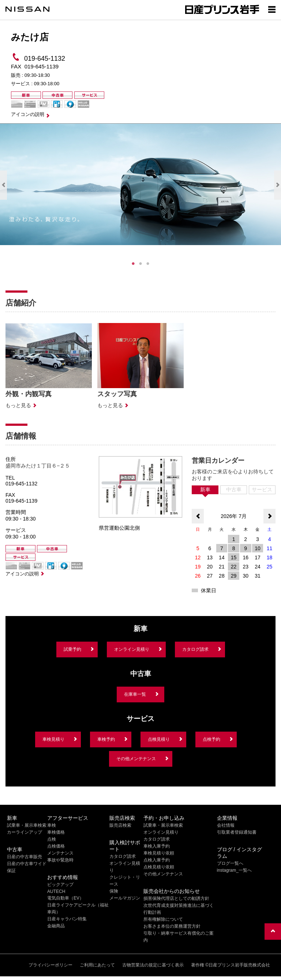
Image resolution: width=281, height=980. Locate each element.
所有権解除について (163, 919)
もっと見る (18, 405)
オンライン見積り (132, 649)
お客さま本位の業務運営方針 (172, 926)
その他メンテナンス (136, 759)
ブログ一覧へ (230, 863)
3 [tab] (148, 264)
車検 (52, 825)
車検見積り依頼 (159, 853)
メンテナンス (60, 853)
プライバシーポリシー (50, 965)
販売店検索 (120, 825)
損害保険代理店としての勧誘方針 (176, 898)
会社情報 (226, 825)
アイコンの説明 (28, 114)
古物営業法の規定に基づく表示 (153, 965)
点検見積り (159, 739)
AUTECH (56, 891)
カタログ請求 (195, 649)
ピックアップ (60, 885)
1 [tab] (133, 264)
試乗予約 (72, 649)
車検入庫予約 (157, 846)
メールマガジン (125, 898)
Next (278, 185)
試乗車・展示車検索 (27, 825)
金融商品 (56, 926)
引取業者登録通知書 (237, 832)
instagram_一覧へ (234, 870)
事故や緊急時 (60, 860)
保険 (114, 891)
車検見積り (53, 739)
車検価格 (56, 832)
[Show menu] (272, 9)
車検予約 (106, 739)
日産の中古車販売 (25, 857)
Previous (3, 185)
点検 (52, 839)
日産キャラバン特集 (67, 919)
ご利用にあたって (97, 965)
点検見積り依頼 (159, 867)
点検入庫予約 (157, 860)
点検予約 (211, 739)
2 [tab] (140, 264)
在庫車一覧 (135, 694)
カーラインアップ (25, 832)
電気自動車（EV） (65, 898)
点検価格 (56, 846)
